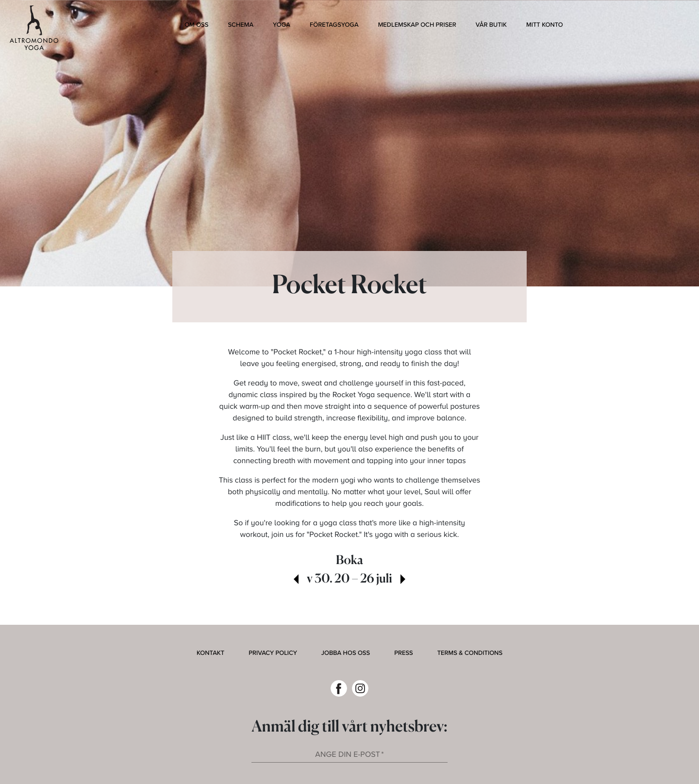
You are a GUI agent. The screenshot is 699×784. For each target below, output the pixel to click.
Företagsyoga (334, 25)
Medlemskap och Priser (417, 25)
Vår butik (491, 25)
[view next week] (403, 580)
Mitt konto (545, 25)
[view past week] (296, 580)
